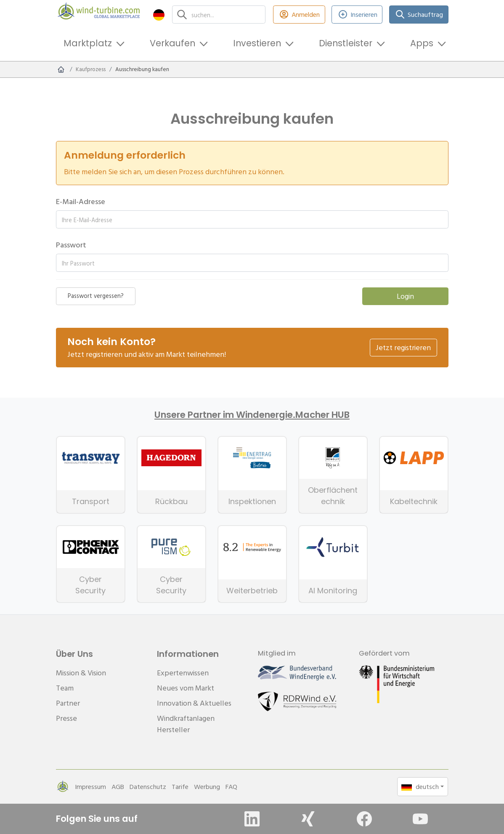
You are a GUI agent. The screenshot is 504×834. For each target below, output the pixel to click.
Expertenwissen (183, 673)
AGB (118, 786)
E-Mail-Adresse (81, 201)
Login (405, 296)
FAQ (231, 786)
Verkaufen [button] (172, 43)
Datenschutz (148, 786)
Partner (68, 703)
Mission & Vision (81, 673)
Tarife (180, 786)
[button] (159, 15)
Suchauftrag (419, 15)
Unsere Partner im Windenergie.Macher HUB (252, 415)
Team (65, 688)
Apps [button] (422, 43)
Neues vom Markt (186, 688)
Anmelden (299, 15)
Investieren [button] (257, 43)
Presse (66, 718)
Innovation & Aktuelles (194, 703)
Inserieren (357, 15)
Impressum (90, 786)
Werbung (207, 786)
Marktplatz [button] (88, 43)
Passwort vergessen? (96, 296)
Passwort (71, 245)
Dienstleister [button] (346, 43)
